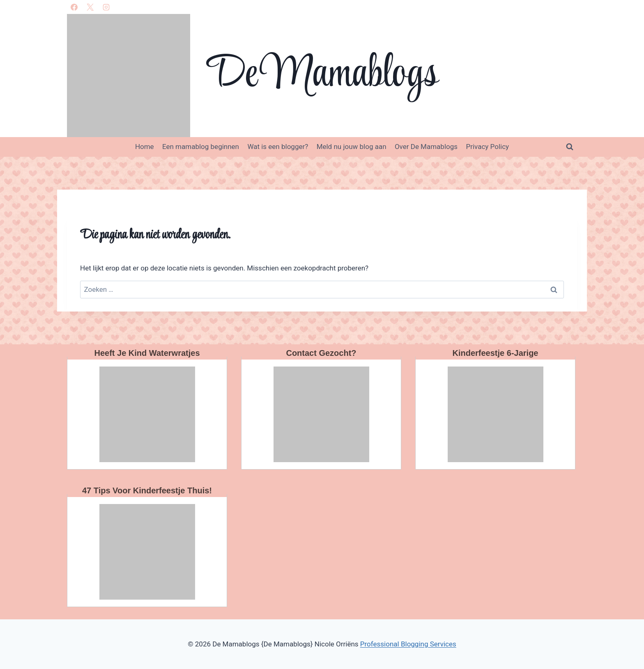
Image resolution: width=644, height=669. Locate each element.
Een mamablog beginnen (201, 147)
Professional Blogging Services (408, 644)
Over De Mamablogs (426, 147)
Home (145, 147)
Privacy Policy (487, 147)
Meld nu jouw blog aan (352, 147)
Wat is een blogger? (278, 147)
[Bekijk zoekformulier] (570, 147)
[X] (90, 7)
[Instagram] (106, 7)
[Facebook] (74, 7)
